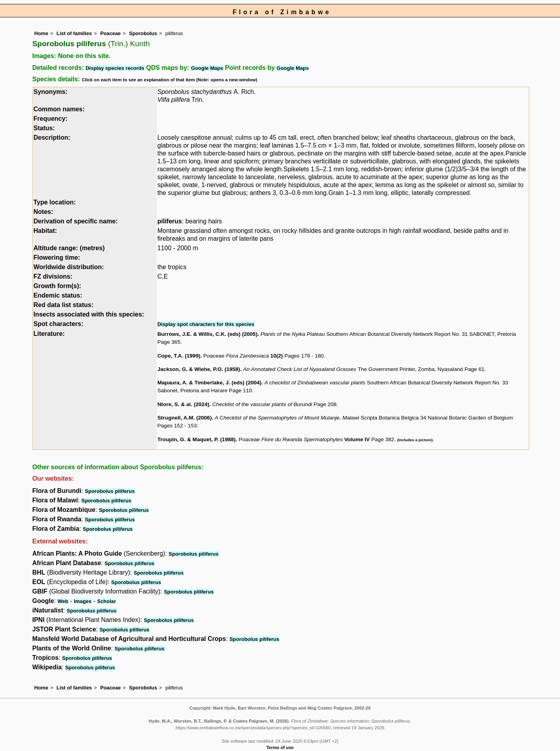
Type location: (55, 202)
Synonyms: (51, 92)
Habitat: (45, 231)
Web (63, 601)
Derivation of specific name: (76, 221)
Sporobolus (143, 33)
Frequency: (51, 119)
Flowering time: (57, 258)
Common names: (59, 109)
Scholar (107, 601)
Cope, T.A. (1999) (179, 356)
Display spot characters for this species (206, 324)
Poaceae (111, 33)
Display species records (115, 68)
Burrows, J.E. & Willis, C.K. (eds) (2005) (208, 334)
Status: (44, 128)
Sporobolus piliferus (110, 491)
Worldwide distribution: (69, 267)
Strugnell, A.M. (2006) (185, 418)
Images (83, 601)
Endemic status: (58, 295)
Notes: (43, 212)
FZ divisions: (53, 276)
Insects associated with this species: (89, 314)
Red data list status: (64, 305)
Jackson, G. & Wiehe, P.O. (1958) (199, 369)
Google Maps (207, 68)
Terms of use (280, 747)
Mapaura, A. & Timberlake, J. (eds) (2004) (210, 383)
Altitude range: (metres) (69, 248)
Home (41, 33)
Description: (52, 138)
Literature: (49, 334)
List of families (74, 33)
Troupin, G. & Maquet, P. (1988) (197, 439)
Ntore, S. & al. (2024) (183, 404)
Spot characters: (58, 324)
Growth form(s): (57, 286)
